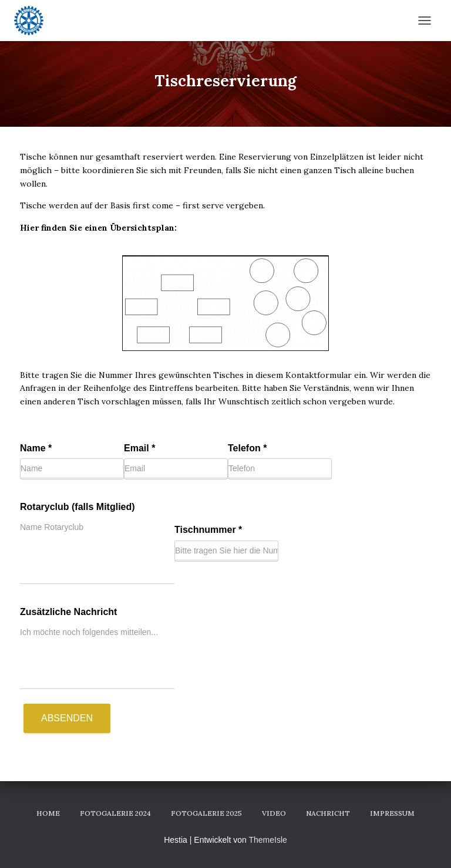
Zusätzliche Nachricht (68, 612)
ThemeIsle (267, 840)
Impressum (392, 813)
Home (48, 813)
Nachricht (328, 813)
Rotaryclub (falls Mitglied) (78, 507)
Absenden (67, 718)
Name (36, 448)
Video (274, 813)
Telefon (247, 448)
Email (139, 448)
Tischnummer (208, 530)
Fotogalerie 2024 (115, 813)
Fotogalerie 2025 (206, 813)
